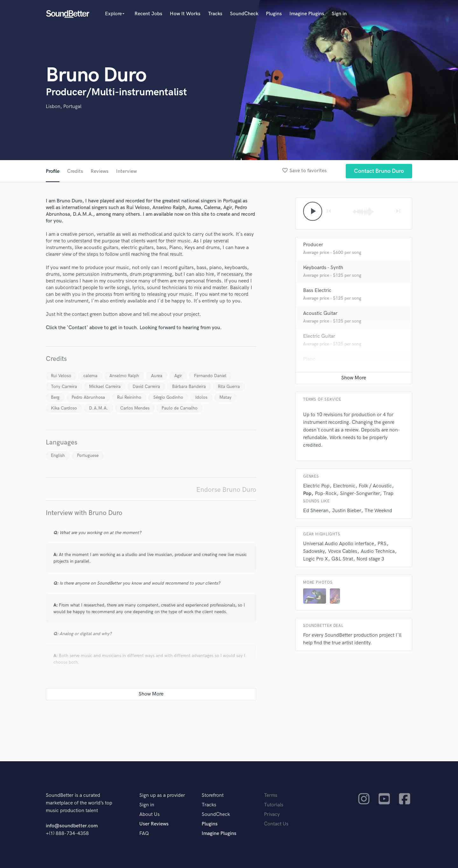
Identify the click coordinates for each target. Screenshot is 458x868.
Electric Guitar (319, 336)
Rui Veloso (61, 376)
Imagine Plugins (307, 14)
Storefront (213, 795)
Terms (271, 795)
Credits (75, 171)
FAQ (144, 834)
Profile (53, 171)
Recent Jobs (148, 14)
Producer (313, 245)
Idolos (201, 397)
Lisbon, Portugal (64, 107)
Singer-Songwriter (360, 494)
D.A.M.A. (99, 408)
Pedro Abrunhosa (88, 397)
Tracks (215, 14)
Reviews (100, 171)
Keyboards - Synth (323, 268)
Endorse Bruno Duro (226, 490)
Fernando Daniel (210, 376)
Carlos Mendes (135, 408)
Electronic (344, 486)
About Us (149, 814)
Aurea (157, 376)
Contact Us (276, 824)
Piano (309, 359)
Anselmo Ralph (124, 376)
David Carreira (146, 387)
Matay (226, 397)
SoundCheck (244, 14)
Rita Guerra (229, 387)
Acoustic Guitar (320, 313)
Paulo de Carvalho (180, 408)
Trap (388, 494)
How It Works (185, 14)
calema (90, 376)
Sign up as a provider (162, 795)
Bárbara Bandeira (189, 387)
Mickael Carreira (105, 387)
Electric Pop (316, 486)
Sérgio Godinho (168, 397)
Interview (126, 171)
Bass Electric (317, 291)
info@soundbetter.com (72, 826)
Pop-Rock (326, 494)
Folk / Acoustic (375, 486)
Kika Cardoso (64, 408)
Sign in (339, 14)
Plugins (274, 14)
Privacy (272, 814)
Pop (307, 494)
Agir (178, 376)
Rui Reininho (129, 397)
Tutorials (274, 805)
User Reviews (154, 824)
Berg (55, 397)
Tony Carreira (64, 387)
